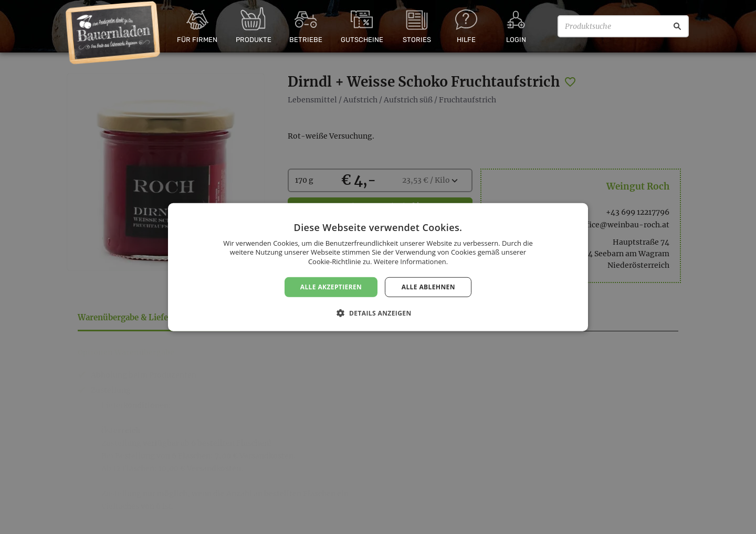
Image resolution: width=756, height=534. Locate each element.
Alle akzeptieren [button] (331, 286)
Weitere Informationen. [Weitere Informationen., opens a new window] (411, 261)
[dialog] (378, 267)
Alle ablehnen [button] (428, 286)
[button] (378, 313)
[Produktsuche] (623, 26)
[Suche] (677, 26)
